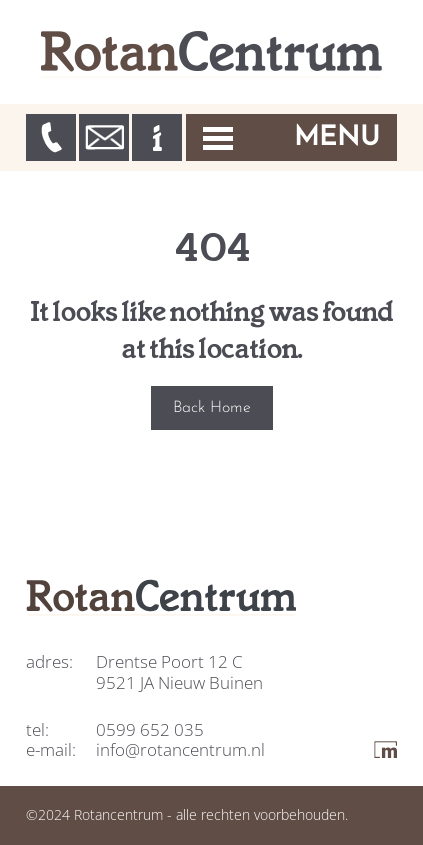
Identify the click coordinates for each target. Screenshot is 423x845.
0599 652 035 (150, 729)
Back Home (212, 408)
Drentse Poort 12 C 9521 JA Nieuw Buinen (179, 672)
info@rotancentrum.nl (180, 749)
